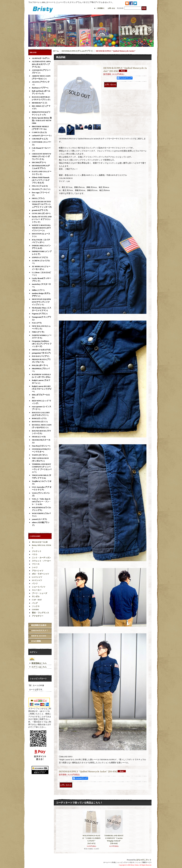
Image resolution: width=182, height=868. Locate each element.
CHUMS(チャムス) (40, 139)
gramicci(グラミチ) (40, 210)
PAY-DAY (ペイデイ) (41, 356)
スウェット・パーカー (41, 561)
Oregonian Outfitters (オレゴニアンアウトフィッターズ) (42, 344)
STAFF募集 (36, 641)
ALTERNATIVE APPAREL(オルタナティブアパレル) (41, 64)
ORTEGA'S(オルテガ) (41, 350)
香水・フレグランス (40, 613)
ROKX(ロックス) (39, 418)
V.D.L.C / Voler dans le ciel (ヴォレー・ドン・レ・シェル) (41, 501)
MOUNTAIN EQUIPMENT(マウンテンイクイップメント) (41, 302)
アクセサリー (38, 616)
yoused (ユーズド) (39, 519)
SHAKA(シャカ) (39, 437)
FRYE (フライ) (38, 198)
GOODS (35, 609)
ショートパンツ (39, 587)
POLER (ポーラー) (40, 365)
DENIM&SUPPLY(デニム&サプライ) (77, 51)
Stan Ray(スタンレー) (41, 446)
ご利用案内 (100, 8)
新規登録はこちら (39, 663)
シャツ (35, 567)
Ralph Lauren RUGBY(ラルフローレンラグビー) (42, 389)
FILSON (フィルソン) (41, 189)
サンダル (36, 596)
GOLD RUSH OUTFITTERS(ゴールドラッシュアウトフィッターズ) (42, 204)
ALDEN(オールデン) (41, 58)
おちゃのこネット (144, 860)
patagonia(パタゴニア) (41, 353)
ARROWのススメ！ (40, 631)
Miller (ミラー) (38, 290)
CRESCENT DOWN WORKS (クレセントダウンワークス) (42, 156)
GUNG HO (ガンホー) (41, 213)
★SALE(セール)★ (40, 542)
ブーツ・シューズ (40, 593)
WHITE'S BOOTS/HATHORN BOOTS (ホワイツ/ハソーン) (41, 228)
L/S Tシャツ (37, 577)
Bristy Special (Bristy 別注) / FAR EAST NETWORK (42, 120)
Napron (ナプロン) (40, 314)
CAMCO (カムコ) (39, 132)
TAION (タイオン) (40, 455)
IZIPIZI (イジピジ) (40, 257)
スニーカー (37, 590)
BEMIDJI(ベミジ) (39, 103)
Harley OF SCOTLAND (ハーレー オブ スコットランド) (42, 219)
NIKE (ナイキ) (38, 332)
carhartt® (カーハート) (42, 136)
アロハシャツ (38, 571)
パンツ (35, 583)
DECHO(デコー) (39, 162)
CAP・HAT (37, 600)
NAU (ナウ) (37, 323)
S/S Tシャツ (37, 580)
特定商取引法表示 (39, 625)
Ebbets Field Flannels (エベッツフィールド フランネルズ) (41, 180)
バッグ (35, 603)
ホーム (56, 51)
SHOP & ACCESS (39, 636)
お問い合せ (111, 8)
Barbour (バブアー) (40, 88)
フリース (36, 564)
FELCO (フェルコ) (40, 186)
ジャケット (37, 551)
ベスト (35, 554)
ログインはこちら (39, 667)
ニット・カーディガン (41, 558)
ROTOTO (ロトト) (40, 422)
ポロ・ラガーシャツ (40, 574)
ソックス (36, 606)
